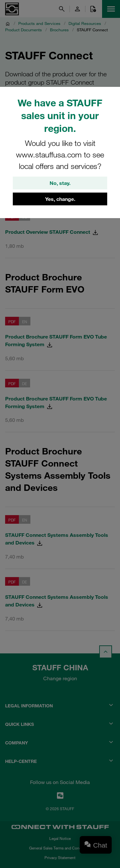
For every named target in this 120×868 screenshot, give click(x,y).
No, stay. (60, 183)
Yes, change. (60, 199)
